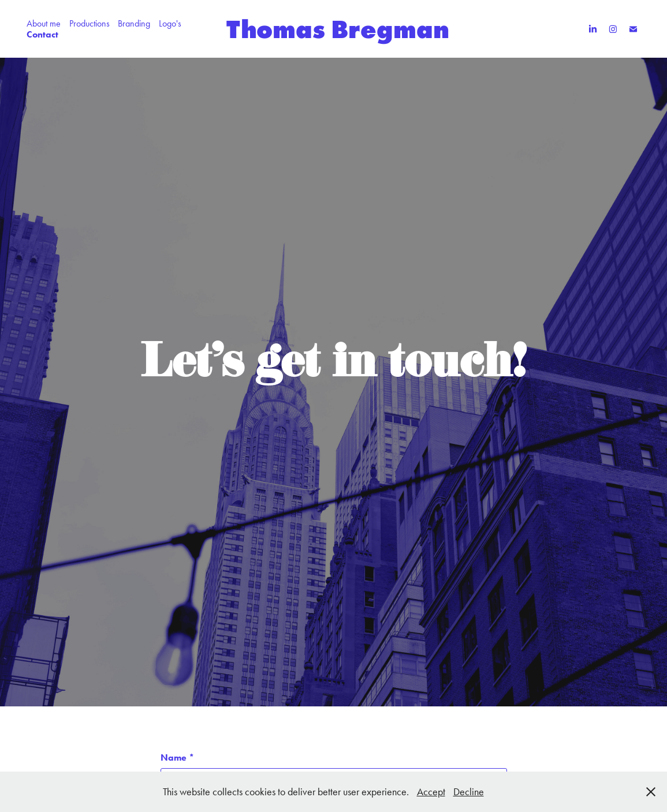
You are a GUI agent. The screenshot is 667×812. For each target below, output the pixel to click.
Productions (90, 23)
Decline (469, 792)
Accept (431, 792)
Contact (42, 34)
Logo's (170, 23)
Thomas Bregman (338, 29)
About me (44, 23)
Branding (134, 23)
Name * (177, 758)
